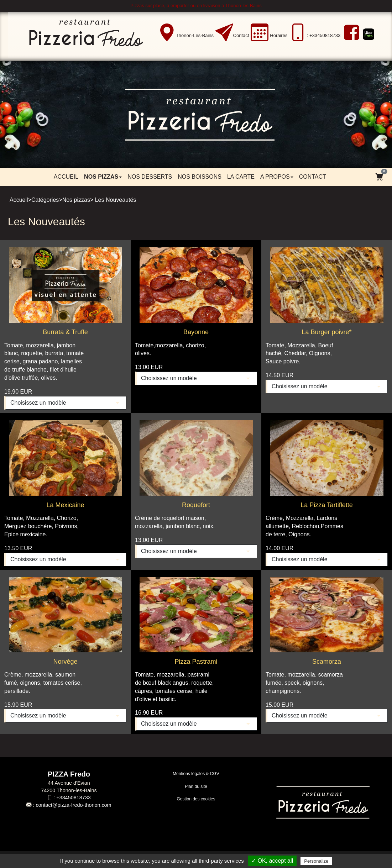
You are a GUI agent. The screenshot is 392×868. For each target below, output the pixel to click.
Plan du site (196, 787)
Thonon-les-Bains (195, 35)
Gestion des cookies (196, 799)
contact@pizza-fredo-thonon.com (73, 805)
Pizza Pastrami (196, 662)
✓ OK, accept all (272, 861)
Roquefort (196, 505)
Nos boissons (200, 177)
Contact (241, 35)
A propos (277, 177)
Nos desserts (150, 177)
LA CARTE (241, 177)
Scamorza (327, 662)
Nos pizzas (103, 177)
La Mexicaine (65, 505)
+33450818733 (73, 798)
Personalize (316, 861)
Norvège (65, 662)
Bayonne (196, 332)
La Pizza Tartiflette (327, 505)
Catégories (45, 200)
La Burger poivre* (326, 332)
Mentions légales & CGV (196, 774)
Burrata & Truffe (65, 332)
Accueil (66, 177)
